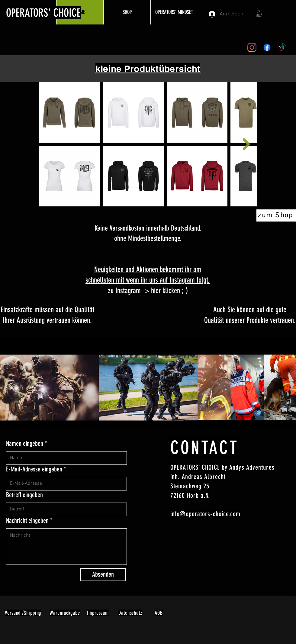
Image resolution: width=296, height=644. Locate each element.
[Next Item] (246, 144)
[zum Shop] (276, 215)
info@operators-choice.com (206, 514)
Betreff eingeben (24, 495)
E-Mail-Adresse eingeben (34, 469)
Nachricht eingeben (27, 521)
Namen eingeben (25, 444)
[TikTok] (282, 47)
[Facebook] (267, 47)
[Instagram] (252, 47)
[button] (262, 13)
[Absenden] (103, 575)
